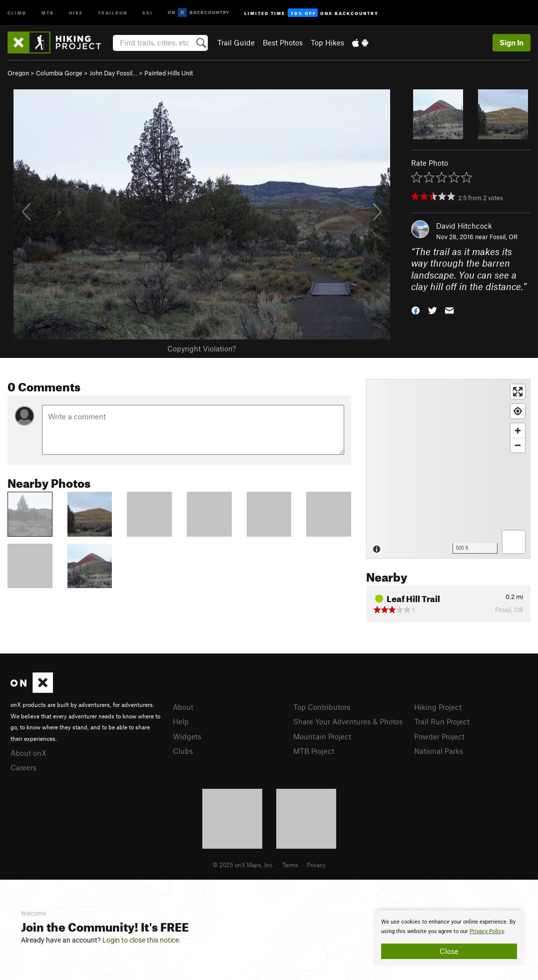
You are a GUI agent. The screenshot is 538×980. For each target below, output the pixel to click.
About (183, 707)
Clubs (183, 751)
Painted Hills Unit (169, 73)
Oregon (18, 73)
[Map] (448, 469)
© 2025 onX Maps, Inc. (243, 865)
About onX (28, 753)
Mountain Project (322, 736)
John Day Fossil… (113, 73)
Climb (17, 12)
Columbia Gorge (59, 73)
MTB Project (314, 751)
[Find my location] (518, 411)
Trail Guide (236, 42)
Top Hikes (327, 42)
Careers (23, 767)
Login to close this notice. (142, 940)
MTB (48, 12)
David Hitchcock (464, 226)
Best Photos (283, 42)
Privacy (316, 865)
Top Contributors (322, 707)
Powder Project (439, 736)
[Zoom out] (518, 445)
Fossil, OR (504, 237)
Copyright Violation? (202, 348)
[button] (416, 310)
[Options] (514, 542)
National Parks (439, 751)
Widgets (187, 736)
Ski (148, 12)
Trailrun (113, 12)
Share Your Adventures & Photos (348, 721)
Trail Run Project (442, 721)
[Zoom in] (518, 431)
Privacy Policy (487, 931)
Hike (76, 12)
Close (449, 951)
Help (181, 721)
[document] (449, 938)
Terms (290, 865)
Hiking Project (438, 707)
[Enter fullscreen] (518, 392)
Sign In (512, 42)
